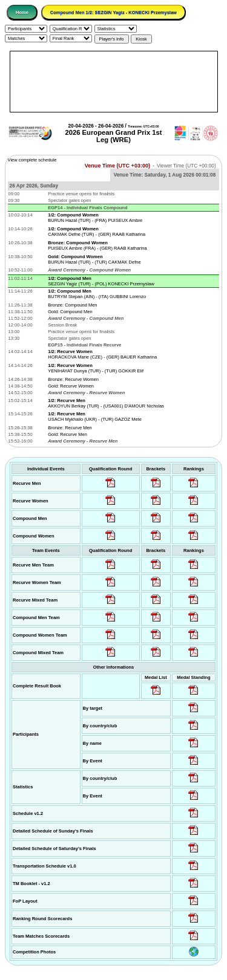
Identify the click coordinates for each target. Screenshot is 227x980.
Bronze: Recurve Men (70, 428)
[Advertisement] (114, 82)
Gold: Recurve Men (67, 434)
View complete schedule (32, 160)
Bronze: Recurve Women (73, 379)
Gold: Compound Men (70, 312)
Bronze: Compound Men (72, 305)
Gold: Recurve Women (71, 386)
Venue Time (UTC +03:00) (117, 166)
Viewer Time (186, 166)
